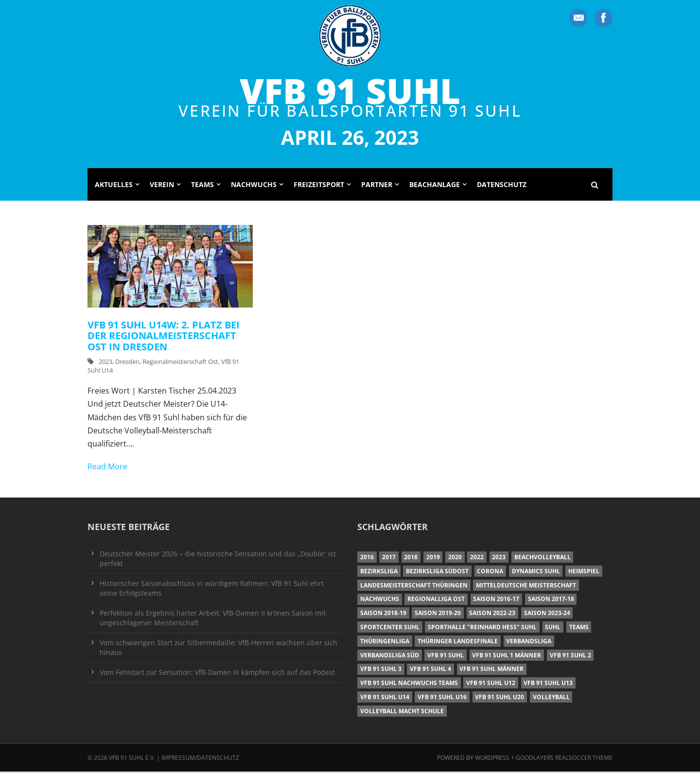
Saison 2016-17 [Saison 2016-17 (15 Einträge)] (496, 600)
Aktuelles (114, 185)
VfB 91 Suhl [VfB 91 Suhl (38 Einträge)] (446, 656)
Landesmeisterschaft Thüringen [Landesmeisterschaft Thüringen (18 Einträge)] (414, 586)
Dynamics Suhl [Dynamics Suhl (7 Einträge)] (536, 573)
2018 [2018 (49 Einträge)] (411, 558)
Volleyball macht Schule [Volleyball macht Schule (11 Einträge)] (402, 712)
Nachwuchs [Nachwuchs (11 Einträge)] (380, 600)
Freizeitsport (319, 185)
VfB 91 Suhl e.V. (132, 759)
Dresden (127, 363)
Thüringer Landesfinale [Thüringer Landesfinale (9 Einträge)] (458, 642)
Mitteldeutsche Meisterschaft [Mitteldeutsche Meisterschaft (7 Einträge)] (526, 586)
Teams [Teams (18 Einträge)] (579, 628)
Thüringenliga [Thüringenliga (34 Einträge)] (385, 642)
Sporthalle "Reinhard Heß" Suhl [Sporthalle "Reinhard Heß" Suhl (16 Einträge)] (482, 628)
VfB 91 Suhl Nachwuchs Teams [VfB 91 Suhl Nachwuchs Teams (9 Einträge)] (409, 684)
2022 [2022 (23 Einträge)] (477, 558)
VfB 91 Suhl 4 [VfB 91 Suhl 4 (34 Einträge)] (430, 670)
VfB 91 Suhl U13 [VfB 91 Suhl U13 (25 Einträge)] (548, 684)
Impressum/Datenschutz (200, 759)
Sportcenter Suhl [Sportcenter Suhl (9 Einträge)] (390, 628)
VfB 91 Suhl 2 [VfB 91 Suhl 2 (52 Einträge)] (570, 656)
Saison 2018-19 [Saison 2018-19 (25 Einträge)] (383, 614)
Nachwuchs (254, 185)
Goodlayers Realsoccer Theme (564, 759)
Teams (202, 185)
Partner (377, 185)
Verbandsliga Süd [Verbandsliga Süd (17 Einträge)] (390, 656)
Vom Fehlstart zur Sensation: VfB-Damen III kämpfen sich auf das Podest (217, 673)
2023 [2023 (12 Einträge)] (499, 558)
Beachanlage (435, 185)
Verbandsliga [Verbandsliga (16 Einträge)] (529, 642)
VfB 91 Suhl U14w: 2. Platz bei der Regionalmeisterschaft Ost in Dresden (164, 337)
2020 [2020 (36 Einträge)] (455, 558)
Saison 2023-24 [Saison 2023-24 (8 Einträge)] (547, 614)
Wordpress (493, 759)
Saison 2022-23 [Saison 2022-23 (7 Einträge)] (492, 614)
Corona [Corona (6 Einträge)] (490, 573)
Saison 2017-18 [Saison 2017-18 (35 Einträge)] (551, 600)
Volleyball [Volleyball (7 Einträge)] (551, 698)
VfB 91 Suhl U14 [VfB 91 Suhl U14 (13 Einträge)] (385, 698)
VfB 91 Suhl (350, 90)
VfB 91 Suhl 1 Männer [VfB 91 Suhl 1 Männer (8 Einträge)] (507, 656)
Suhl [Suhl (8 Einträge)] (553, 628)
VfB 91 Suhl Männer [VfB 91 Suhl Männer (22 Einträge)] (491, 670)
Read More (107, 468)
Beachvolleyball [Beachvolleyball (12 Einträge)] (542, 558)
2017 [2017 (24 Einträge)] (389, 558)
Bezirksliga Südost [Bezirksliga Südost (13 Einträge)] (437, 573)
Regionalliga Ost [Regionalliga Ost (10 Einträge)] (436, 600)
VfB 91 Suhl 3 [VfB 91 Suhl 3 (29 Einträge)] (381, 670)
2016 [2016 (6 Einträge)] (367, 558)
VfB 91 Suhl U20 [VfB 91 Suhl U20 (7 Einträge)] (499, 698)
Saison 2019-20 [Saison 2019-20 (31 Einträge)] (438, 614)
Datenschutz (502, 185)
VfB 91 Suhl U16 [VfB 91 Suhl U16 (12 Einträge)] (442, 698)
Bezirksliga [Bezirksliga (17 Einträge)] (379, 573)
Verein (162, 185)
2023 (105, 363)
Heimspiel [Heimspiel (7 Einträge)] (584, 573)
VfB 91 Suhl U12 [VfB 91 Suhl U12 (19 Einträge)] (491, 684)
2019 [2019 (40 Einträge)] (433, 558)
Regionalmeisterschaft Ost (180, 363)
